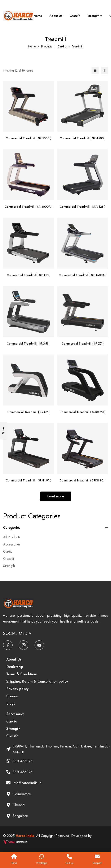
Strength (9, 566)
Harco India (25, 836)
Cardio (62, 46)
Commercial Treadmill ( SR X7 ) (83, 344)
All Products (12, 537)
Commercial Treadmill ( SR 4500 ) (83, 138)
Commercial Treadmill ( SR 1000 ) (28, 138)
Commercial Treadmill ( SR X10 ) (29, 275)
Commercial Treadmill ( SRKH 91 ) (28, 480)
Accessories (12, 544)
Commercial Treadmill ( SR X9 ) (28, 412)
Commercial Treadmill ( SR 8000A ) (29, 207)
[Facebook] (8, 645)
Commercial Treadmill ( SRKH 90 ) (83, 412)
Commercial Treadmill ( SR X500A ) (83, 275)
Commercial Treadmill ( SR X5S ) (29, 344)
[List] (95, 71)
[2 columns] (104, 71)
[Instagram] (24, 645)
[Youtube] (39, 645)
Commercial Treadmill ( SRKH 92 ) (83, 480)
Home (32, 46)
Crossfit (8, 559)
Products (47, 46)
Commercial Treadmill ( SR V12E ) (83, 207)
